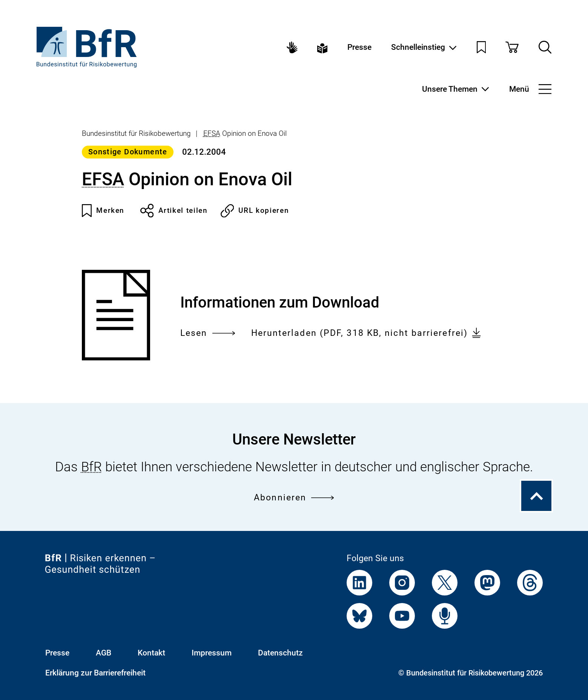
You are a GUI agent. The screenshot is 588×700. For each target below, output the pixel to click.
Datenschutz (280, 653)
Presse (359, 47)
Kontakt (151, 653)
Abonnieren (294, 497)
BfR (91, 467)
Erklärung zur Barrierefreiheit (95, 673)
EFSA (212, 133)
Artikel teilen (174, 211)
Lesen (208, 333)
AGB (104, 653)
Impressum (212, 653)
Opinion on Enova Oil (245, 133)
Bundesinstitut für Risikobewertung (136, 133)
